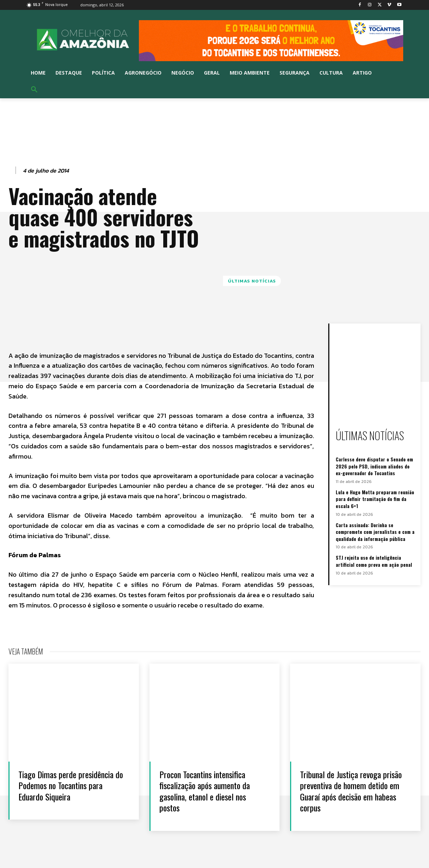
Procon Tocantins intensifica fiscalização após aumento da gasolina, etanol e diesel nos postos (208, 791)
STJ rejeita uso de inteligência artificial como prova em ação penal (374, 561)
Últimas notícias (252, 281)
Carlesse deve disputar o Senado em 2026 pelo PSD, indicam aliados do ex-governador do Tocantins (374, 466)
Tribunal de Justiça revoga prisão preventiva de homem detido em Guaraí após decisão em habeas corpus (351, 791)
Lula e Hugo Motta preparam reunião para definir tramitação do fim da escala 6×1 (375, 499)
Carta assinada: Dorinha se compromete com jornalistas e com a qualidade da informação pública (375, 532)
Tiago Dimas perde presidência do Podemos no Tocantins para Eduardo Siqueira (69, 785)
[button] (34, 90)
